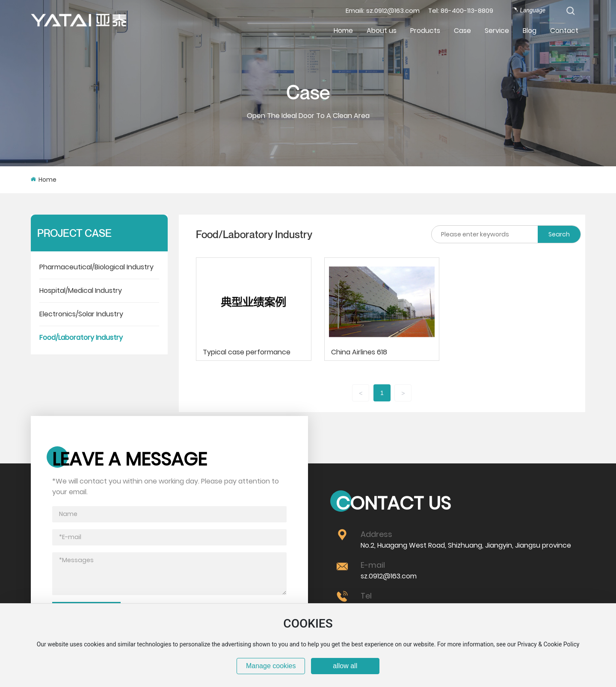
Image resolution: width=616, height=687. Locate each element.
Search (559, 234)
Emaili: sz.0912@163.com (383, 10)
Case (308, 92)
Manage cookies (271, 666)
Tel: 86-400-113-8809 (461, 10)
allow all (345, 666)
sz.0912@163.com (389, 576)
